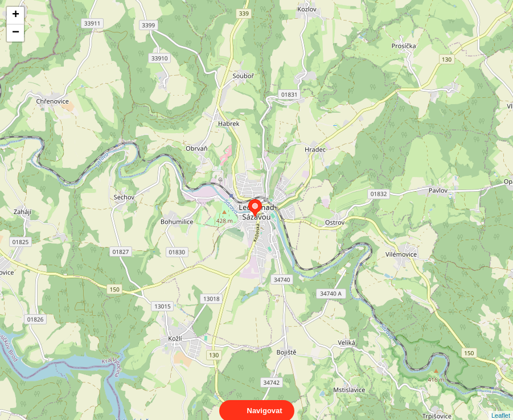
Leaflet (501, 405)
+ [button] (16, 15)
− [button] (16, 33)
